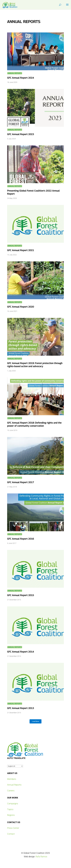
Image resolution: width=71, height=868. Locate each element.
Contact (11, 834)
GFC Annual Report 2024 (21, 78)
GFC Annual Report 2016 (21, 539)
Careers (11, 791)
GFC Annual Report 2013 (21, 708)
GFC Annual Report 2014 (21, 652)
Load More (35, 721)
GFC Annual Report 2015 (21, 595)
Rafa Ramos (41, 857)
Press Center (13, 828)
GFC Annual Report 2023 (21, 134)
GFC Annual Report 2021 (21, 250)
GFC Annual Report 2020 (21, 307)
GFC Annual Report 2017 (21, 482)
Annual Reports (15, 73)
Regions (11, 815)
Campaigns (13, 804)
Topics (10, 809)
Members (12, 779)
